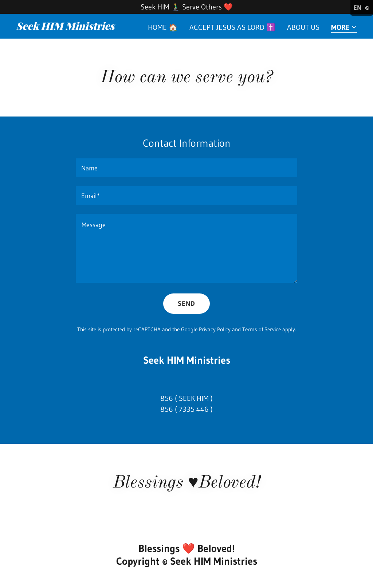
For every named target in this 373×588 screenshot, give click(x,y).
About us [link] (303, 27)
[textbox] (186, 168)
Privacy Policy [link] (215, 329)
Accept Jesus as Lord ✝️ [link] (232, 27)
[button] (344, 28)
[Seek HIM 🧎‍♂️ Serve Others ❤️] (186, 7)
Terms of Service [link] (262, 329)
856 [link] (167, 398)
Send (186, 304)
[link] (76, 27)
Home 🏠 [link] (163, 27)
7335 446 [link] (194, 409)
